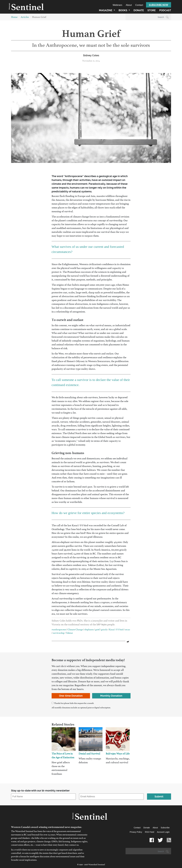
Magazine (106, 10)
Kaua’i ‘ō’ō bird (116, 630)
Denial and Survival (89, 754)
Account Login (163, 832)
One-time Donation (71, 696)
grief (97, 630)
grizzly (104, 630)
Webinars (117, 5)
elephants (89, 630)
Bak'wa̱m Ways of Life (118, 754)
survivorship (59, 633)
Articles (25, 18)
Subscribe (165, 828)
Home (14, 18)
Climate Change (75, 630)
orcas (127, 630)
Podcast (165, 10)
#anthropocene (59, 630)
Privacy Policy (136, 832)
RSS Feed (150, 832)
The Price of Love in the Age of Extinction (63, 756)
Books (123, 10)
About (129, 5)
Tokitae (69, 633)
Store (152, 10)
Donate (139, 10)
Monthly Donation (111, 696)
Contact (139, 5)
